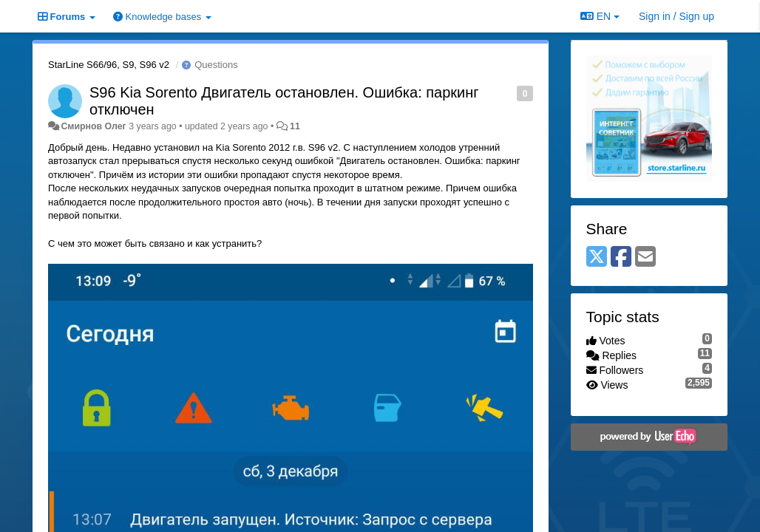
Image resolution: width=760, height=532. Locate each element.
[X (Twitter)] (597, 258)
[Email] (645, 258)
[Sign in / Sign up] (676, 16)
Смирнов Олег (93, 126)
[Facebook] (621, 258)
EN (600, 16)
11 (295, 126)
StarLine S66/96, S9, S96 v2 (109, 65)
